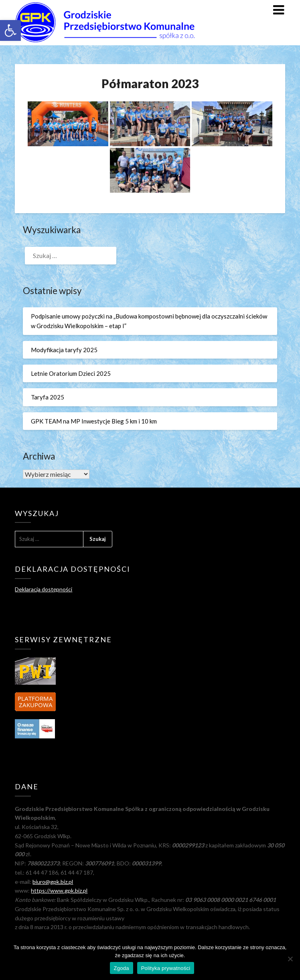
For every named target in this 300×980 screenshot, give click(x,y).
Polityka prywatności (166, 968)
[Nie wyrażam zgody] (290, 959)
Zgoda (122, 968)
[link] (10, 30)
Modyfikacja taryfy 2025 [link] (64, 350)
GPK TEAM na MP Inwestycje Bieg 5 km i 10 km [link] (94, 421)
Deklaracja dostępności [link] (44, 589)
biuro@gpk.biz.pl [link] (53, 882)
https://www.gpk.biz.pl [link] (59, 890)
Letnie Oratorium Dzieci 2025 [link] (71, 373)
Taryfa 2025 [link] (48, 397)
